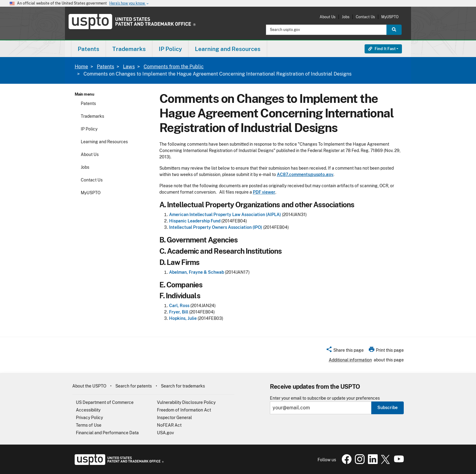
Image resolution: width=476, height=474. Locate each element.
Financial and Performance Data (107, 433)
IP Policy (89, 129)
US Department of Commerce (105, 402)
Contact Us (365, 17)
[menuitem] (88, 49)
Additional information (350, 360)
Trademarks (92, 116)
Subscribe (388, 408)
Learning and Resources (104, 142)
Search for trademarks (183, 386)
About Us (328, 17)
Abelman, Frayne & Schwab (197, 272)
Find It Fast (382, 49)
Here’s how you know (129, 3)
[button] (345, 351)
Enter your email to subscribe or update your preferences (325, 398)
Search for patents (134, 386)
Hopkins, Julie (183, 318)
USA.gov (165, 433)
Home (81, 67)
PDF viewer (264, 192)
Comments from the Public (174, 67)
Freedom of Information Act (184, 410)
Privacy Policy (89, 418)
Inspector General (174, 418)
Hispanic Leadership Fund (195, 221)
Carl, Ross (179, 306)
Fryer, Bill (179, 312)
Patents (105, 67)
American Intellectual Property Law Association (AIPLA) (225, 215)
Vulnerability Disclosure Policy (186, 402)
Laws (129, 67)
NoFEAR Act (169, 425)
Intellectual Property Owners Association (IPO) (216, 227)
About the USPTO (89, 386)
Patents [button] (88, 49)
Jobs (346, 17)
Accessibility (88, 410)
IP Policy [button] (170, 49)
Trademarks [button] (129, 49)
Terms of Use (89, 425)
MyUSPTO (390, 17)
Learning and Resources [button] (228, 49)
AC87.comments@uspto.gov (305, 174)
